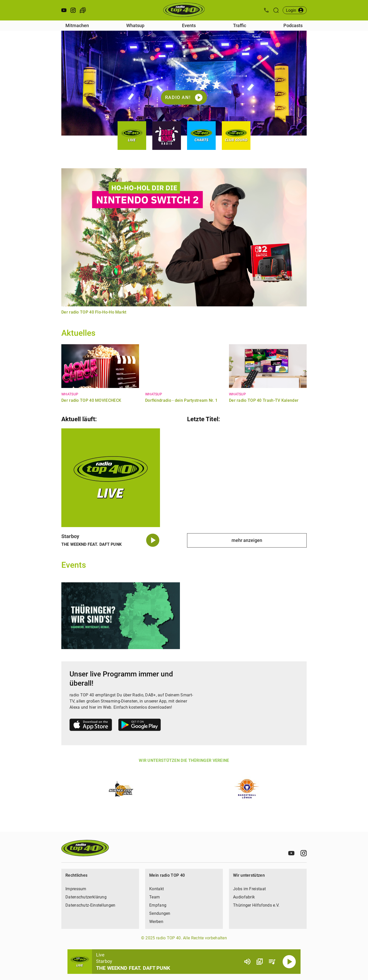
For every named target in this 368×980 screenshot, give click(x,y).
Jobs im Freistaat (249, 889)
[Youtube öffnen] (64, 10)
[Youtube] (291, 853)
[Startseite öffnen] (184, 10)
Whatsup (135, 25)
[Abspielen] (289, 962)
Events (189, 25)
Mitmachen (77, 25)
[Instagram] (304, 853)
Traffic (240, 25)
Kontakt (157, 889)
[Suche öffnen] (276, 10)
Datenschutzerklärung (86, 897)
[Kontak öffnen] (266, 10)
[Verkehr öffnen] (83, 10)
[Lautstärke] (247, 962)
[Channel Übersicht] (260, 962)
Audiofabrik (244, 897)
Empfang (158, 905)
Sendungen (160, 913)
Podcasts (293, 25)
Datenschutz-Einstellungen (90, 905)
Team (154, 897)
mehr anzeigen (247, 540)
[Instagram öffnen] (73, 10)
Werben (156, 922)
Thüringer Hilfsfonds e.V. (256, 905)
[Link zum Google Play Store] (140, 726)
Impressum (76, 889)
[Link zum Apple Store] (91, 726)
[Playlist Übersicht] (272, 962)
